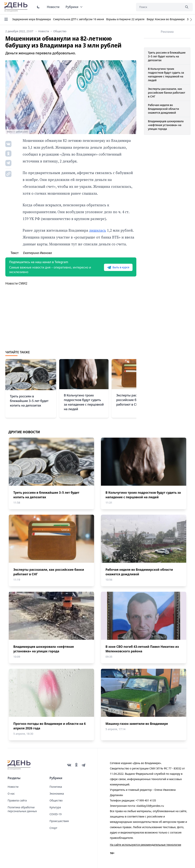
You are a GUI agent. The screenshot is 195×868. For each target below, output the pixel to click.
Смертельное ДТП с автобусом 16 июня (79, 19)
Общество (56, 800)
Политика (56, 787)
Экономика (57, 794)
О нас (11, 794)
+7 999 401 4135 (146, 800)
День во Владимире (17, 7)
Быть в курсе (118, 267)
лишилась (98, 230)
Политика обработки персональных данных (22, 809)
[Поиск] (159, 7)
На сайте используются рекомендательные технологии (145, 845)
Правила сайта (17, 800)
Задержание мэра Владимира (32, 19)
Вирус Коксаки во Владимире (166, 19)
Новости (53, 7)
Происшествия (59, 821)
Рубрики (74, 7)
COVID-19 (56, 814)
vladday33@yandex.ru (150, 806)
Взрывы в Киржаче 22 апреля (125, 19)
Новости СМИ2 (16, 283)
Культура (55, 807)
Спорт (53, 828)
